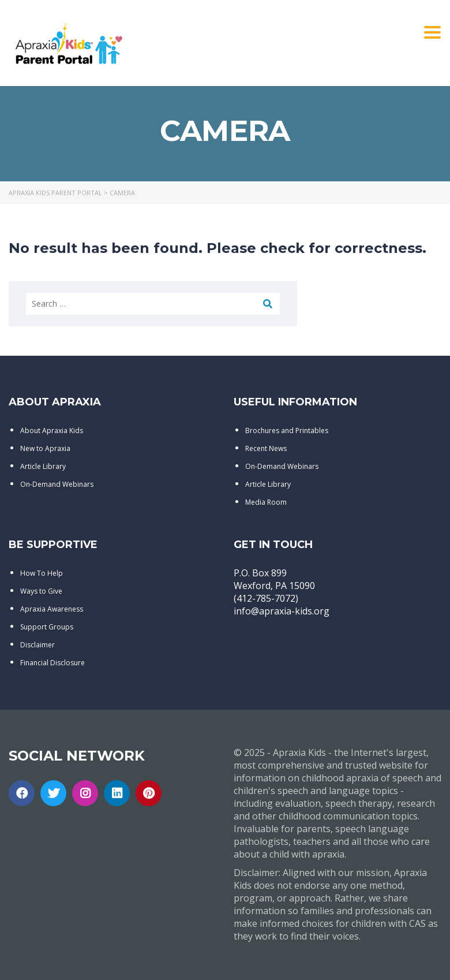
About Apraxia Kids (52, 431)
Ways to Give (41, 591)
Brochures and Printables (287, 431)
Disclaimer (37, 645)
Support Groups (47, 627)
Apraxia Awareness (52, 609)
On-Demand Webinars (57, 484)
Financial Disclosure (52, 663)
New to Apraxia (45, 448)
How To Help (42, 573)
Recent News (266, 448)
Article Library (43, 466)
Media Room (266, 502)
